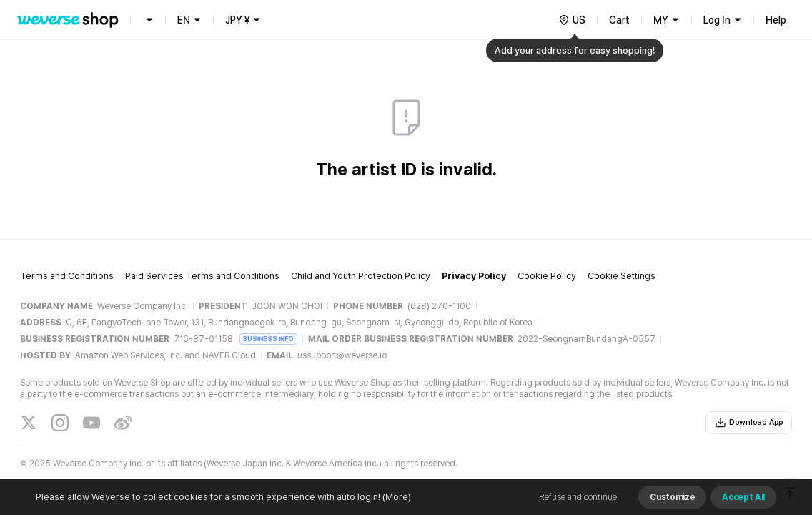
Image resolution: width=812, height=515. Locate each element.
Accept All (743, 497)
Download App (749, 423)
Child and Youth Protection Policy (361, 276)
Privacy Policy (474, 276)
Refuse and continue (578, 497)
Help (776, 20)
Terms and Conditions (67, 276)
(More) (396, 497)
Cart (619, 20)
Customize (672, 497)
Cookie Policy (547, 276)
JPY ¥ (237, 20)
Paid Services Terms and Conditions (202, 276)
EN (184, 20)
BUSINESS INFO (268, 339)
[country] (572, 20)
